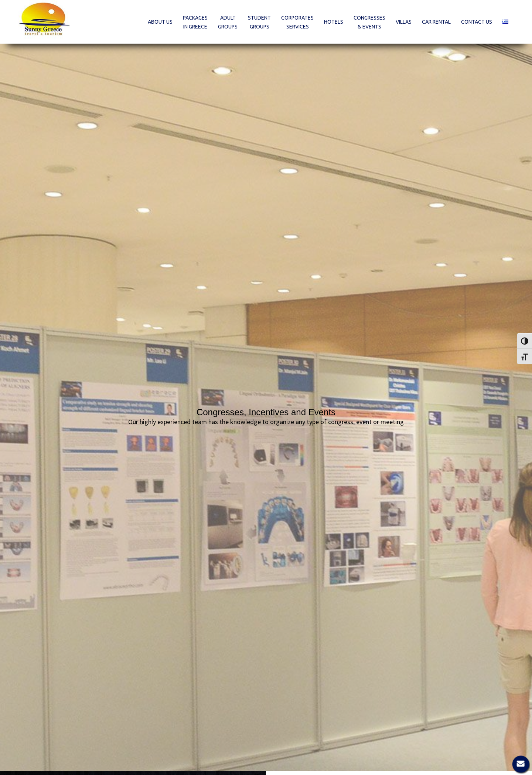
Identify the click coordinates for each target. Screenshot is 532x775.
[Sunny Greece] (44, 22)
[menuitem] (160, 22)
